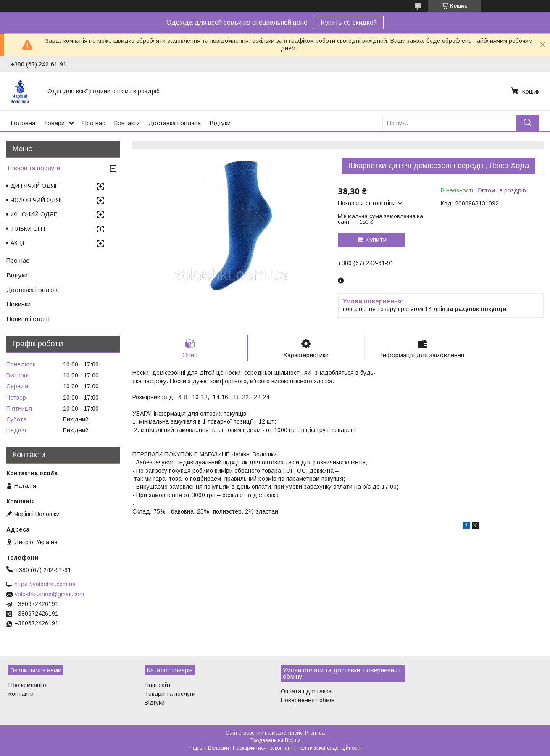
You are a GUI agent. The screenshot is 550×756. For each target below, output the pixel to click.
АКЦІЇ (18, 243)
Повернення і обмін (308, 700)
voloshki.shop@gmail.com (49, 594)
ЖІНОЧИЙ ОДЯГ (34, 214)
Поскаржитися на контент (263, 748)
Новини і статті (28, 319)
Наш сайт (158, 685)
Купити (376, 240)
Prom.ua (315, 733)
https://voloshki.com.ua (45, 584)
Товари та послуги (33, 168)
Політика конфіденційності (329, 748)
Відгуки (220, 123)
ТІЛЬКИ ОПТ (28, 229)
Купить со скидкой (349, 22)
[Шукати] (528, 123)
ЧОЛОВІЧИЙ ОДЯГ (37, 200)
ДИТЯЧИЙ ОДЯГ (34, 186)
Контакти (127, 123)
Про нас (94, 123)
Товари (54, 123)
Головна (23, 123)
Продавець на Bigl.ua (275, 740)
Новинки (18, 304)
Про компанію (27, 685)
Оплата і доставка (306, 691)
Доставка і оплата (175, 123)
